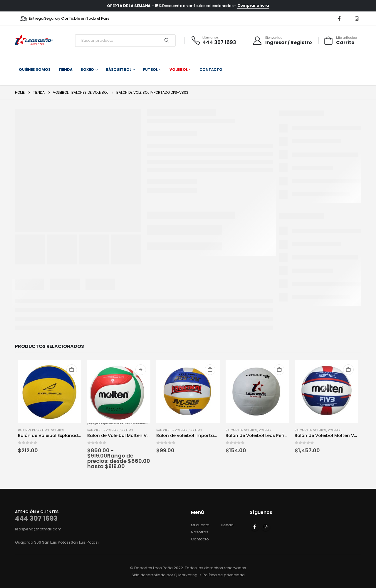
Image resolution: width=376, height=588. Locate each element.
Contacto (211, 69)
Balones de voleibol (34, 430)
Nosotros (200, 532)
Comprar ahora (253, 6)
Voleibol (179, 69)
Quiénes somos (35, 69)
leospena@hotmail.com (38, 529)
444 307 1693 (36, 519)
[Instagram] (357, 19)
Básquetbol (119, 69)
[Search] (167, 41)
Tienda (66, 69)
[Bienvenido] (282, 41)
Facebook (255, 527)
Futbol (150, 69)
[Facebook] (339, 19)
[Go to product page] (50, 392)
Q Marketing (186, 575)
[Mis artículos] (340, 41)
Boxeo (87, 69)
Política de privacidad (224, 575)
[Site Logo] (34, 40)
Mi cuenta (200, 525)
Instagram (266, 527)
